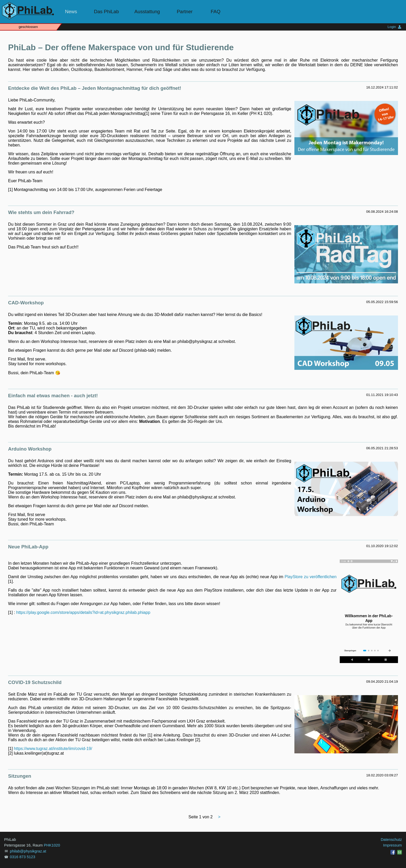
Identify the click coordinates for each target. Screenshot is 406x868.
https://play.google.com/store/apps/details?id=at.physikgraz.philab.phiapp (83, 612)
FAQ (216, 12)
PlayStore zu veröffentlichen (310, 577)
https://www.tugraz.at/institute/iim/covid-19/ (53, 749)
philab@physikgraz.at (28, 851)
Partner (185, 12)
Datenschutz (391, 840)
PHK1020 (52, 845)
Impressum (393, 845)
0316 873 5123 (23, 857)
